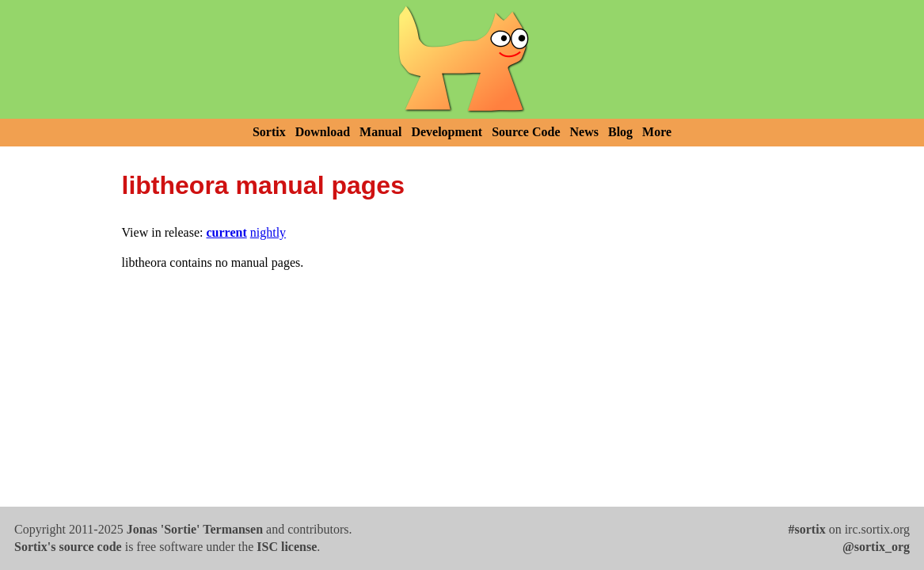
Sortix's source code (68, 547)
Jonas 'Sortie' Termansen (195, 529)
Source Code (526, 132)
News (584, 132)
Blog (620, 132)
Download (323, 132)
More (657, 132)
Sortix (269, 132)
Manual (380, 132)
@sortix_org (876, 547)
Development (447, 132)
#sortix (807, 529)
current (227, 232)
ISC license (287, 547)
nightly (268, 232)
